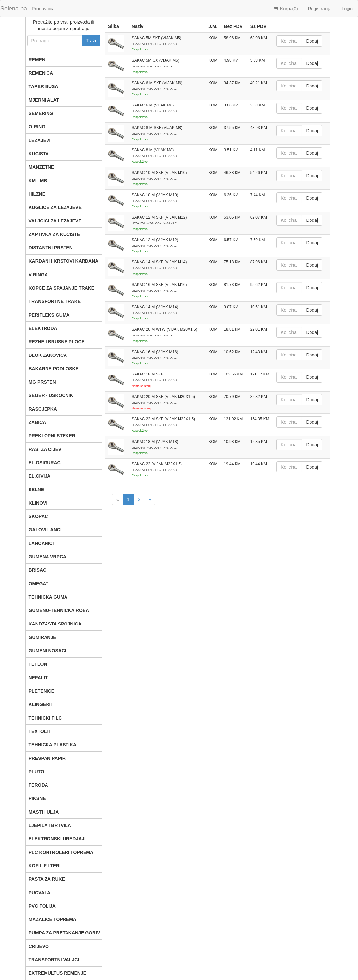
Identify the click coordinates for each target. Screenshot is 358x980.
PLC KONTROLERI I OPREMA (61, 852)
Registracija (320, 9)
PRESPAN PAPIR (47, 758)
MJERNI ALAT (44, 100)
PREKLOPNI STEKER (52, 436)
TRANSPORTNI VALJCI (54, 960)
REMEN (37, 60)
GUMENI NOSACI (47, 651)
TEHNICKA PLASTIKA (53, 745)
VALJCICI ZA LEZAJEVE (55, 221)
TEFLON (38, 664)
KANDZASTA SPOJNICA (55, 624)
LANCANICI (41, 543)
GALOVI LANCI (45, 530)
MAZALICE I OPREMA (53, 919)
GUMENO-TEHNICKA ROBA (59, 610)
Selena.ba (14, 9)
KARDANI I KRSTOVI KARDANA (64, 261)
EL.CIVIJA (40, 476)
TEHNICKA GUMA (48, 597)
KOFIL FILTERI (45, 866)
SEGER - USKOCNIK (51, 395)
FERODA (38, 785)
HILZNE (37, 194)
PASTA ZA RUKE (47, 879)
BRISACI (38, 570)
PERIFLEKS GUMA (49, 315)
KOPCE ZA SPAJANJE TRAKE (62, 288)
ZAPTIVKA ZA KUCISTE (55, 234)
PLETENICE (42, 691)
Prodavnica (43, 9)
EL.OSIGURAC (45, 463)
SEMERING (41, 113)
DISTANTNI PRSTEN (51, 248)
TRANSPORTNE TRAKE (55, 301)
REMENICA (41, 73)
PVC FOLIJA (42, 906)
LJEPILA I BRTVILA (50, 825)
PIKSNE (37, 798)
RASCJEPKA (43, 409)
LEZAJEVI (40, 140)
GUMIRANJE (43, 637)
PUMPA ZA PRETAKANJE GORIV (65, 933)
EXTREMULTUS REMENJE (58, 973)
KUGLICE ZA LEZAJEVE (55, 207)
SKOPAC (38, 516)
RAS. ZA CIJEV (45, 449)
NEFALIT (38, 678)
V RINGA (38, 275)
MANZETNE (42, 167)
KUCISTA (39, 154)
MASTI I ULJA (44, 812)
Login (347, 9)
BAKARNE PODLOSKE (54, 369)
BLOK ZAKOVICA (48, 355)
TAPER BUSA (44, 86)
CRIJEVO (39, 946)
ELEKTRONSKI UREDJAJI (57, 839)
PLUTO (37, 772)
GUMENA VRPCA (48, 557)
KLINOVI (38, 503)
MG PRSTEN (42, 382)
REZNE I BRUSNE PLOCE (57, 342)
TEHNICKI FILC (45, 718)
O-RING (37, 127)
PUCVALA (40, 893)
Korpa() (286, 9)
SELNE (37, 490)
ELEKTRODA (43, 328)
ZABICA (38, 422)
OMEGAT (39, 584)
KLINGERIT (41, 704)
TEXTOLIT (40, 731)
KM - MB (38, 181)
